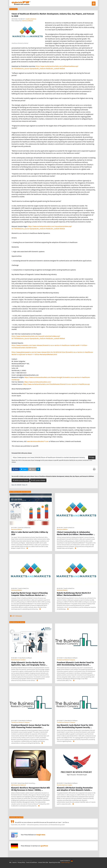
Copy (92, 457)
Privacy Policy (21, 862)
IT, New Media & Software (25, 658)
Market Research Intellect (18, 660)
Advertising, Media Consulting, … (27, 783)
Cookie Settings (65, 862)
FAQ (10, 862)
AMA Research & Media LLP (19, 785)
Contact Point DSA (43, 862)
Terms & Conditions (32, 862)
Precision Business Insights (64, 785)
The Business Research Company (66, 660)
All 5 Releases (16, 616)
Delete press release (21, 480)
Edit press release (38, 480)
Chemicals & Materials (24, 528)
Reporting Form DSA (54, 862)
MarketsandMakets (28, 21)
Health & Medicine (31, 19)
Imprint (15, 862)
